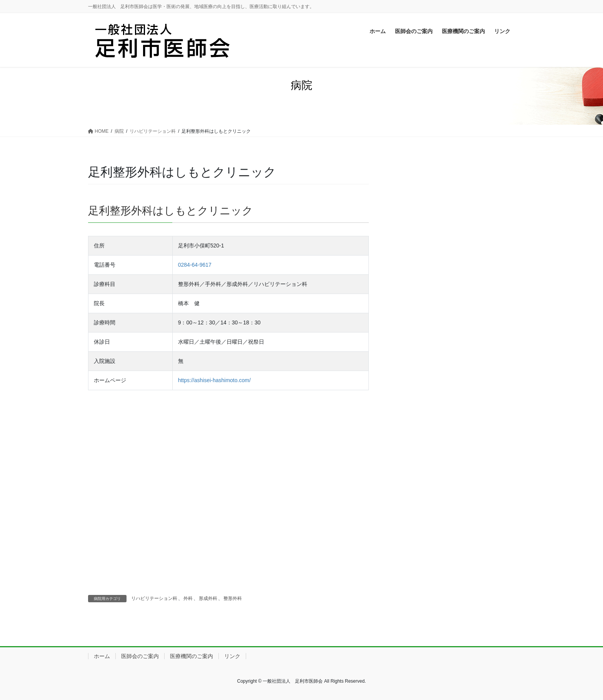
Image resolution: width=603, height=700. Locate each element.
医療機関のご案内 (192, 656)
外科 (188, 598)
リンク (232, 656)
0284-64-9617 (195, 265)
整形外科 (233, 598)
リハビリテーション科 (154, 598)
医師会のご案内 (140, 656)
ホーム (102, 656)
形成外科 (208, 598)
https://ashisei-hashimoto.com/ (214, 380)
